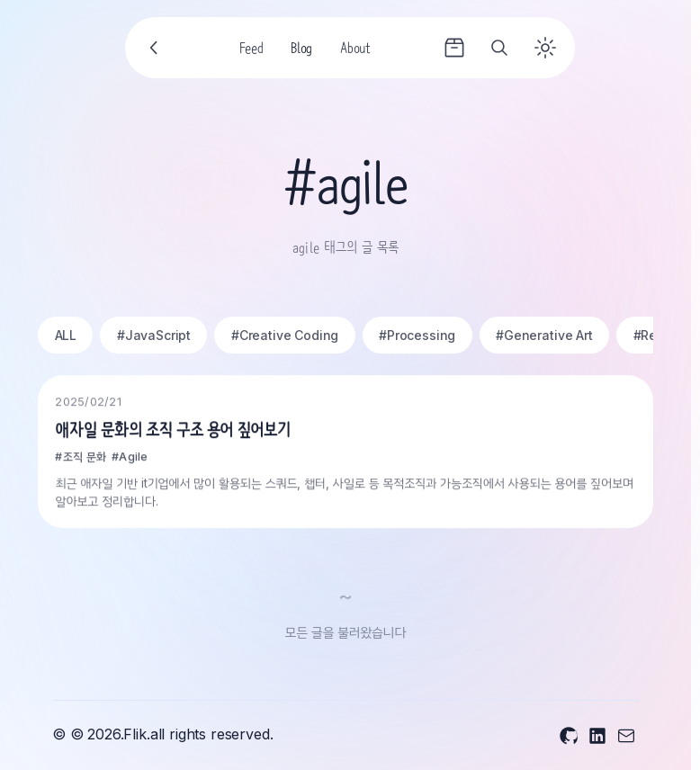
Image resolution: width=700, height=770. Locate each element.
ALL (66, 335)
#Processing (417, 335)
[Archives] (454, 48)
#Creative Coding (285, 335)
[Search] (499, 48)
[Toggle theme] (545, 48)
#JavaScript (154, 335)
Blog (301, 50)
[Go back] (155, 48)
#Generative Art (544, 335)
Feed (251, 50)
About (355, 50)
